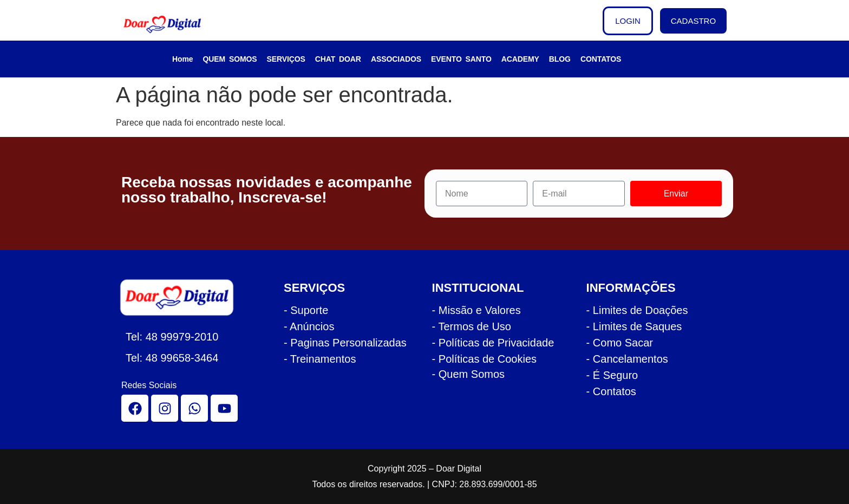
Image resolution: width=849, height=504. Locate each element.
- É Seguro (612, 375)
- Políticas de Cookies (484, 359)
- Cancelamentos (627, 359)
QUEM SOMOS (230, 59)
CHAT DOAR (338, 59)
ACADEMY (520, 59)
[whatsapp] (194, 408)
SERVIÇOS (286, 59)
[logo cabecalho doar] (169, 24)
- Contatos (611, 391)
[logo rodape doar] (183, 297)
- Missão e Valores (476, 310)
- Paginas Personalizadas (345, 343)
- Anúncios (309, 326)
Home (183, 59)
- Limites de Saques (634, 326)
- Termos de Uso (472, 326)
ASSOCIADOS (396, 59)
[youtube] (224, 408)
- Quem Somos (468, 374)
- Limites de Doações (637, 310)
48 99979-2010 (182, 337)
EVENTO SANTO (461, 59)
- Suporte (306, 310)
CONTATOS (601, 59)
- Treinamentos (320, 359)
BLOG (560, 59)
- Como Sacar (620, 343)
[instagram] (165, 408)
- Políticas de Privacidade (493, 343)
